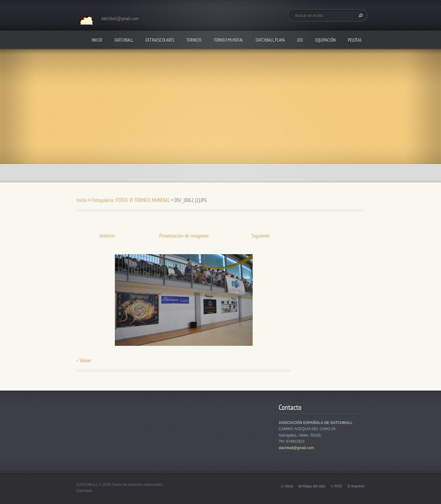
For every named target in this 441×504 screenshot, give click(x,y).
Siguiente (260, 236)
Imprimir (358, 486)
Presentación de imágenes (184, 236)
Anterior (107, 236)
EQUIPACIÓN (326, 40)
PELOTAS (355, 40)
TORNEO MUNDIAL (229, 40)
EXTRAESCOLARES (160, 40)
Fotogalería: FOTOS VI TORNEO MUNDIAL (131, 200)
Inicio (97, 40)
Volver (85, 360)
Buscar (360, 15)
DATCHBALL (124, 40)
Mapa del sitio (314, 486)
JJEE (300, 40)
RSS (338, 486)
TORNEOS (194, 40)
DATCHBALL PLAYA (270, 40)
